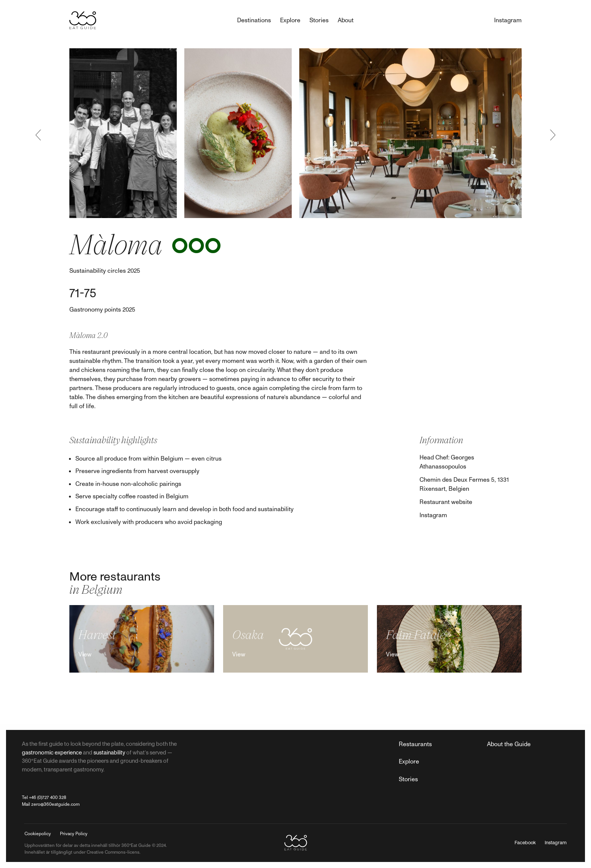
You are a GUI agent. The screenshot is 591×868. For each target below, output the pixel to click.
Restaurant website (446, 502)
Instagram (433, 515)
